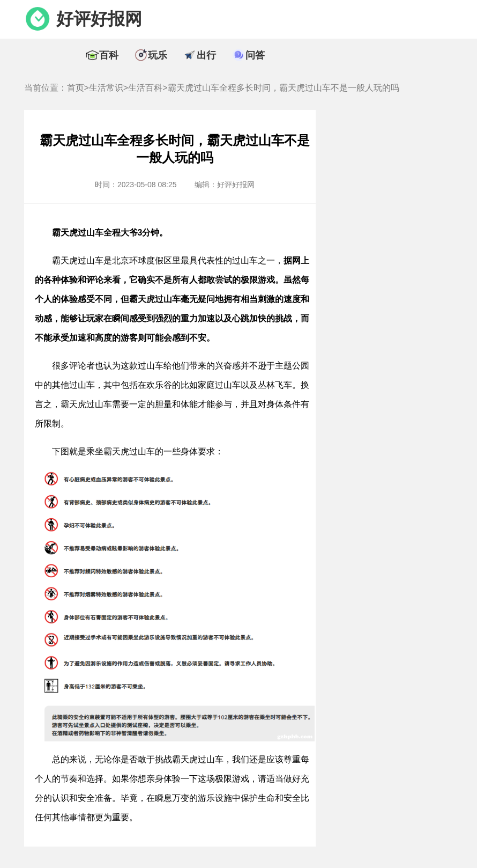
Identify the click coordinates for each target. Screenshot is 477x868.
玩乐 (158, 55)
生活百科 (145, 88)
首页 (76, 88)
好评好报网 (99, 19)
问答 (255, 55)
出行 (206, 55)
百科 (109, 55)
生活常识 (106, 88)
